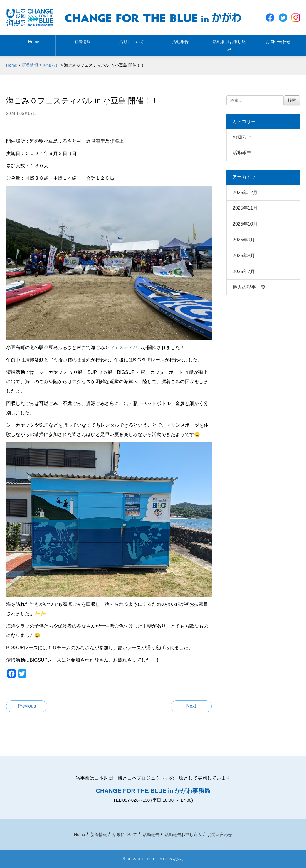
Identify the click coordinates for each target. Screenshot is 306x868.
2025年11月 (245, 208)
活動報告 (177, 47)
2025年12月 (245, 192)
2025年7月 (244, 271)
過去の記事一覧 (249, 287)
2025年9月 (244, 240)
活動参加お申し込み (226, 47)
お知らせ (242, 137)
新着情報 (80, 47)
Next (191, 706)
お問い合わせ (275, 47)
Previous (27, 706)
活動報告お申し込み (183, 835)
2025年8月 (244, 256)
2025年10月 (245, 224)
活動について (129, 47)
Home (31, 47)
